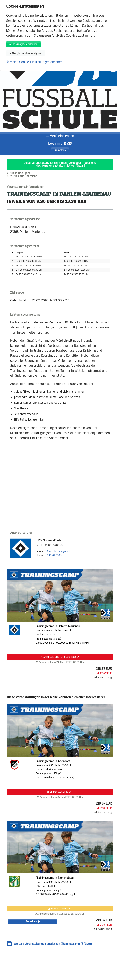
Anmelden (60, 150)
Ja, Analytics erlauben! (24, 44)
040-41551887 (55, 555)
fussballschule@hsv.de (59, 552)
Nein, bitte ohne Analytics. (26, 54)
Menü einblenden (60, 136)
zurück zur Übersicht (24, 176)
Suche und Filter (20, 173)
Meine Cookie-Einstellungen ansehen (34, 62)
